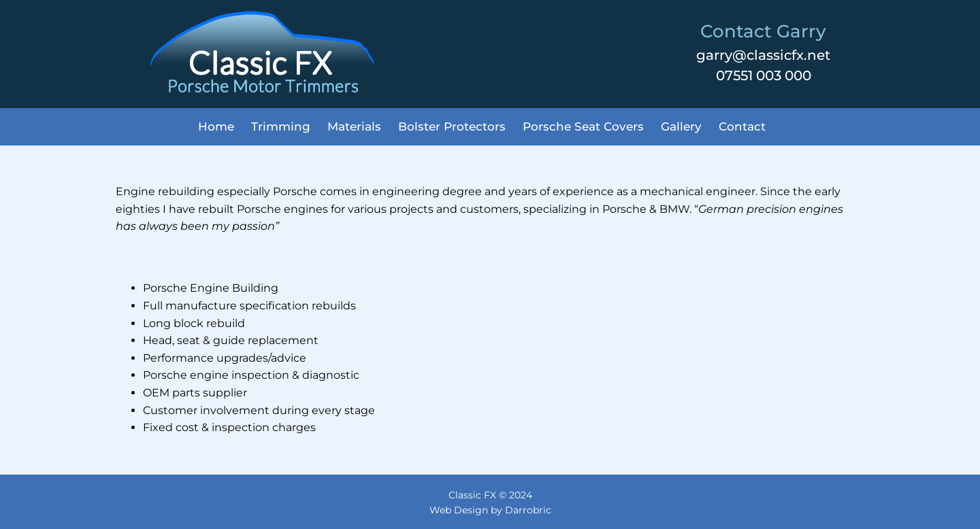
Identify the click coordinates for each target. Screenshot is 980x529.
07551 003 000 (764, 75)
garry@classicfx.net (763, 55)
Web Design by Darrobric (490, 510)
